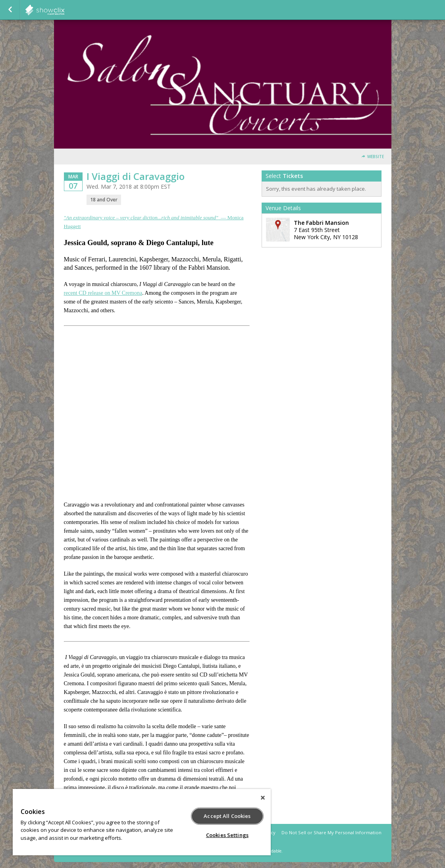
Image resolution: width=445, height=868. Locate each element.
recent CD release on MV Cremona (103, 293)
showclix (64, 10)
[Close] (263, 798)
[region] (142, 822)
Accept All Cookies (227, 816)
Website (376, 157)
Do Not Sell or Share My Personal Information (331, 832)
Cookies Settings (227, 835)
